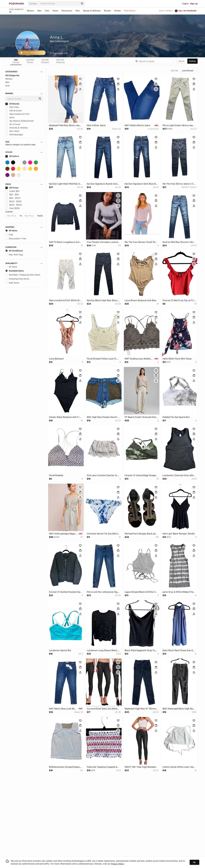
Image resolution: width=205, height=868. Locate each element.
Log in (185, 4)
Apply (40, 216)
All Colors (12, 156)
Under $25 (12, 191)
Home (55, 11)
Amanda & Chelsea (17, 128)
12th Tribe (12, 107)
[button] (34, 4)
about (181, 61)
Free (9, 235)
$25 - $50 (12, 195)
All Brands (12, 104)
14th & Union (14, 111)
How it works (166, 11)
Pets (78, 11)
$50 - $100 (13, 198)
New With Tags (14, 255)
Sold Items (12, 283)
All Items (11, 231)
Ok (194, 862)
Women (30, 11)
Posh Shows (130, 11)
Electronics (67, 11)
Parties (117, 11)
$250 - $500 (14, 205)
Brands (107, 11)
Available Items (15, 271)
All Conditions (14, 251)
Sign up (194, 4)
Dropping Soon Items (17, 279)
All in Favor (13, 124)
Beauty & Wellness (92, 11)
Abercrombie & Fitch (17, 114)
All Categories (12, 75)
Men (39, 11)
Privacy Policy (118, 864)
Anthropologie (14, 135)
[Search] (60, 3)
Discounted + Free (16, 239)
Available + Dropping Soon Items (23, 275)
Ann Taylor (12, 131)
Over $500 (13, 208)
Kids (47, 11)
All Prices (12, 188)
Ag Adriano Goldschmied (19, 121)
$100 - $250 (13, 201)
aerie (10, 117)
